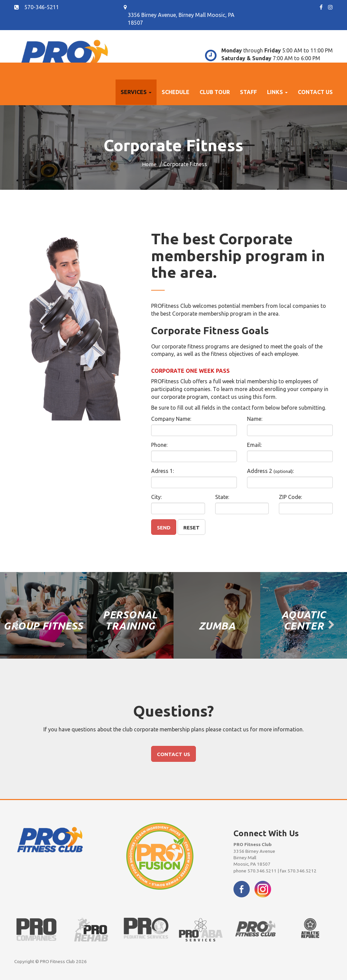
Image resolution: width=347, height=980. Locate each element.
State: (222, 497)
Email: (254, 445)
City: (156, 497)
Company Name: (171, 419)
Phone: (159, 445)
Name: (255, 419)
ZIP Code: (290, 497)
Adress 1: (162, 471)
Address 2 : (270, 471)
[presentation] (16, 625)
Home (149, 164)
